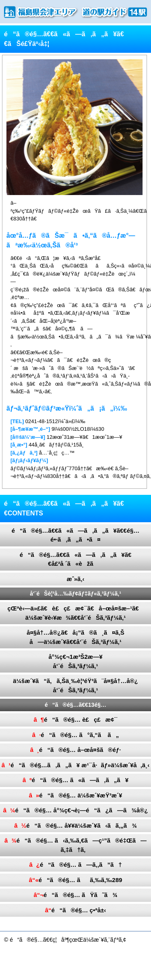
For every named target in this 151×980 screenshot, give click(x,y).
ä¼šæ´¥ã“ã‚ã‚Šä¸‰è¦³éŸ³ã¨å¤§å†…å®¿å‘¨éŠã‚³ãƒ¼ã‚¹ (75, 685)
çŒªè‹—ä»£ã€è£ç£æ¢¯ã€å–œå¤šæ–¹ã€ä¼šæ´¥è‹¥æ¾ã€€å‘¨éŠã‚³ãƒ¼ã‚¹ (75, 613)
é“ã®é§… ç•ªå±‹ (76, 910)
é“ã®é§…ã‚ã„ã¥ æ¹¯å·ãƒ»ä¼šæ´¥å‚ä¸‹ (75, 765)
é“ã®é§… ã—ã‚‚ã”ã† (75, 865)
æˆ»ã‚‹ (75, 579)
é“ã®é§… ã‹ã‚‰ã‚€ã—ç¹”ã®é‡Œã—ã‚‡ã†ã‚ (75, 845)
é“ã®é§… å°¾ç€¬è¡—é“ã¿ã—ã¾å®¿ (76, 810)
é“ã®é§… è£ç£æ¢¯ (75, 719)
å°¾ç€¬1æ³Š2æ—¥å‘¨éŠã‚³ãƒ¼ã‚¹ (76, 661)
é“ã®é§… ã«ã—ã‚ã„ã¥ (75, 780)
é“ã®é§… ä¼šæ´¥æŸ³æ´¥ (76, 795)
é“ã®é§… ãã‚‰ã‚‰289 (76, 880)
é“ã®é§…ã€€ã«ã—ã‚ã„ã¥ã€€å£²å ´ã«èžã (76, 559)
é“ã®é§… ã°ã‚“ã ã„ (75, 735)
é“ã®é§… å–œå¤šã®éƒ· (76, 750)
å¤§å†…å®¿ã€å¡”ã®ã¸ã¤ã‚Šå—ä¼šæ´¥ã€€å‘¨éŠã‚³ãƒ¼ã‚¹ (75, 637)
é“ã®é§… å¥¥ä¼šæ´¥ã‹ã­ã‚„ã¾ (75, 825)
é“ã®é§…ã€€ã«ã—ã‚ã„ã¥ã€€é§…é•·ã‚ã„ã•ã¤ (76, 535)
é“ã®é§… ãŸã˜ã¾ (75, 895)
